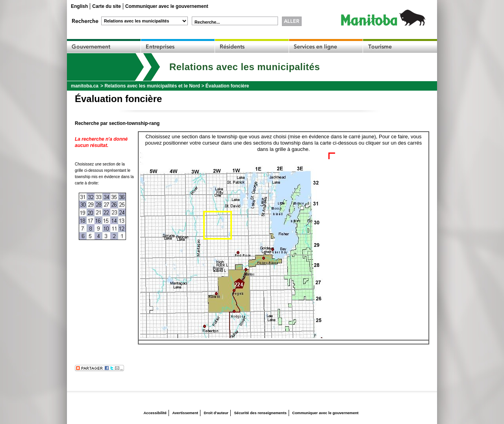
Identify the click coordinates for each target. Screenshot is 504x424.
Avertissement (185, 413)
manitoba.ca (85, 86)
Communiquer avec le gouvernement (167, 6)
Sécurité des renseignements (260, 413)
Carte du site (107, 6)
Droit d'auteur (216, 413)
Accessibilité (155, 413)
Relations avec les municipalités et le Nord (152, 86)
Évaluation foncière (227, 86)
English (79, 6)
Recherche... (207, 22)
